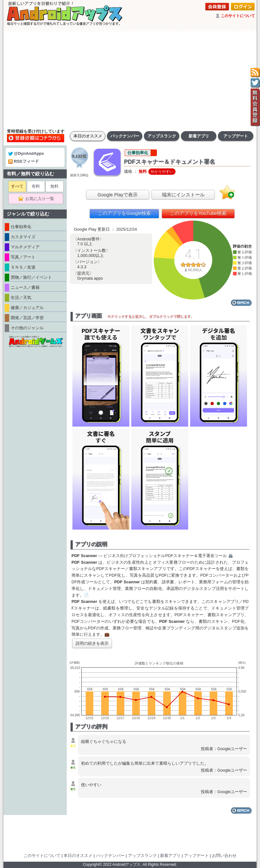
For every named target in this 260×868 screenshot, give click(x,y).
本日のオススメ (88, 136)
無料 (54, 186)
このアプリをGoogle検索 (124, 213)
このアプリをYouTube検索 (198, 213)
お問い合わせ (224, 856)
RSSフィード (24, 161)
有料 (36, 186)
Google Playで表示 (118, 194)
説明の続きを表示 (92, 643)
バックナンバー (125, 136)
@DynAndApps (26, 153)
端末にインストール (183, 194)
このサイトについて (238, 16)
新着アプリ (199, 136)
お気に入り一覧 (38, 199)
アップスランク (162, 136)
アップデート (236, 136)
